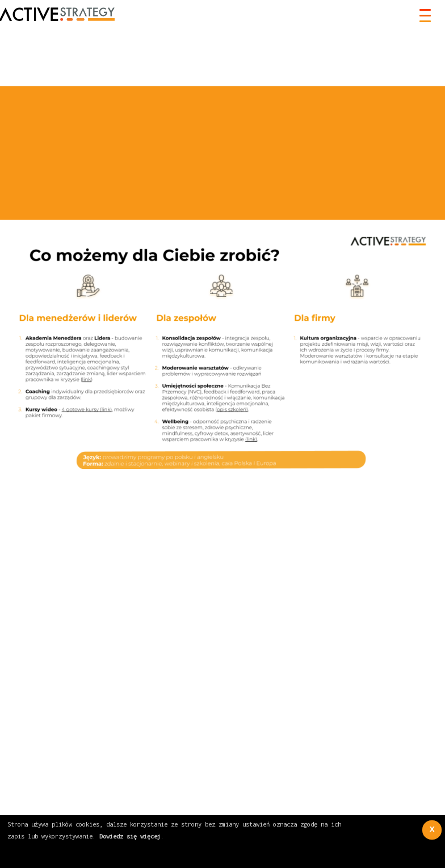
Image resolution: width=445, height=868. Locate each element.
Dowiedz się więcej (130, 836)
